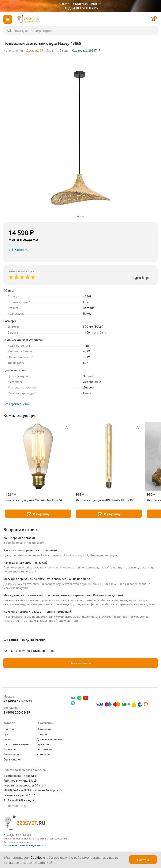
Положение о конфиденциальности (25, 845)
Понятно (143, 860)
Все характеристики (17, 404)
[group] (80, 138)
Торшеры (10, 749)
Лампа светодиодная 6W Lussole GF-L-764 (33, 500)
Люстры (9, 729)
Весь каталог (12, 759)
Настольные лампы (17, 744)
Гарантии (43, 744)
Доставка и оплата (49, 739)
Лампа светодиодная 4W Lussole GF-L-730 (104, 500)
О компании (45, 729)
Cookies (36, 857)
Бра (6, 734)
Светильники (12, 754)
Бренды (42, 734)
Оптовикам (44, 749)
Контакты (43, 754)
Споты (8, 739)
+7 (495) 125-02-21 (18, 701)
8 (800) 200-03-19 (17, 712)
